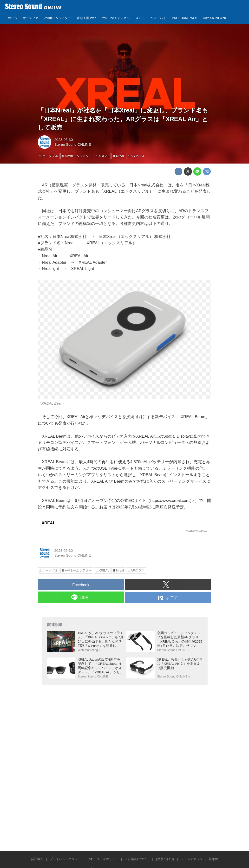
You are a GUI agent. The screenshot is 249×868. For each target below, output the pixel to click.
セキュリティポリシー (103, 859)
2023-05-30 (64, 140)
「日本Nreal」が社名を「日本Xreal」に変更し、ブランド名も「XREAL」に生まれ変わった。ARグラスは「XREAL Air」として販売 (123, 119)
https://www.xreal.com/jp (172, 501)
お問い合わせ (165, 859)
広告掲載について (137, 859)
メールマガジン (192, 859)
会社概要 (37, 859)
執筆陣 (213, 859)
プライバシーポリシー (65, 859)
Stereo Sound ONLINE (73, 144)
